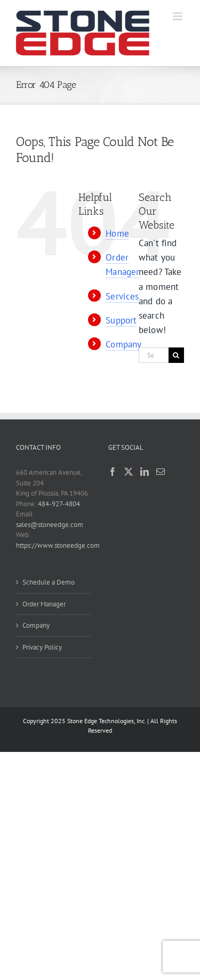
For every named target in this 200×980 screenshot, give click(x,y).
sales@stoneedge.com (50, 525)
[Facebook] (113, 472)
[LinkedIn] (145, 472)
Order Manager (44, 604)
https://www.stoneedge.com (58, 545)
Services (122, 296)
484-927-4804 (59, 504)
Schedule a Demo (49, 582)
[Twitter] (129, 472)
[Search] (176, 355)
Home (117, 233)
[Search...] (154, 355)
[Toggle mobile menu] (178, 16)
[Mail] (161, 472)
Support (121, 320)
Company (123, 344)
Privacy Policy (42, 647)
